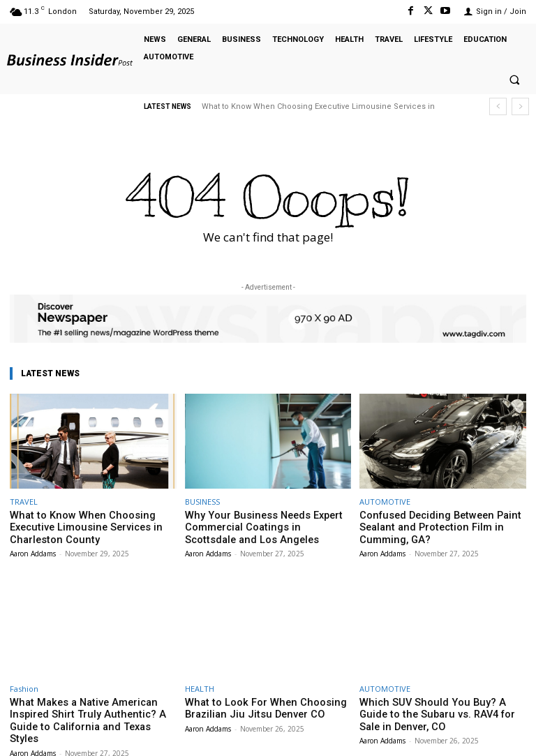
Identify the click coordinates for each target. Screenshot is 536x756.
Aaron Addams (33, 549)
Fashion (24, 684)
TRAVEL (24, 502)
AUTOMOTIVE (385, 502)
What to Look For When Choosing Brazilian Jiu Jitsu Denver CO (253, 703)
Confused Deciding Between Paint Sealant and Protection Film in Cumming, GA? (442, 526)
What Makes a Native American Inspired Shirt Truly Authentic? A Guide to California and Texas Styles (92, 709)
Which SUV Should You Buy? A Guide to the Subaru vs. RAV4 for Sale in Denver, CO (439, 709)
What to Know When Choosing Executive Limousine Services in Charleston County (92, 526)
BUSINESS (202, 502)
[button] (514, 80)
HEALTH (200, 684)
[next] (520, 106)
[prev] (498, 106)
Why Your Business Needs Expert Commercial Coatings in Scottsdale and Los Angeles (267, 526)
